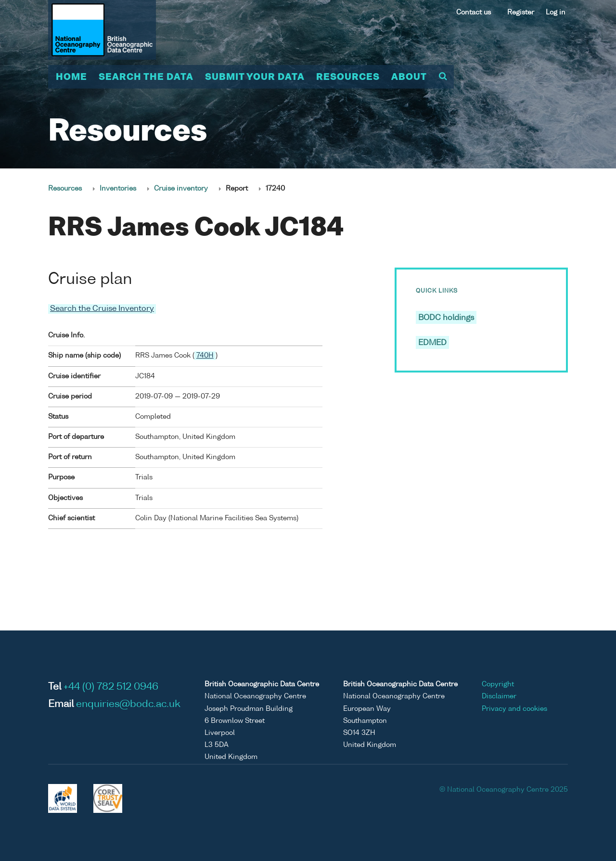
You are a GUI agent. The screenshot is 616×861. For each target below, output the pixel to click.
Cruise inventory (181, 189)
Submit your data (255, 77)
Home (71, 77)
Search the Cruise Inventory (102, 309)
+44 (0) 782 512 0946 (111, 687)
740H (205, 356)
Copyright (498, 684)
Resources (348, 77)
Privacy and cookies (514, 709)
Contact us (474, 13)
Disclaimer (499, 696)
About (409, 77)
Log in (556, 13)
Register (521, 13)
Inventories (118, 189)
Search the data (146, 77)
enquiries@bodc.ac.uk (128, 705)
